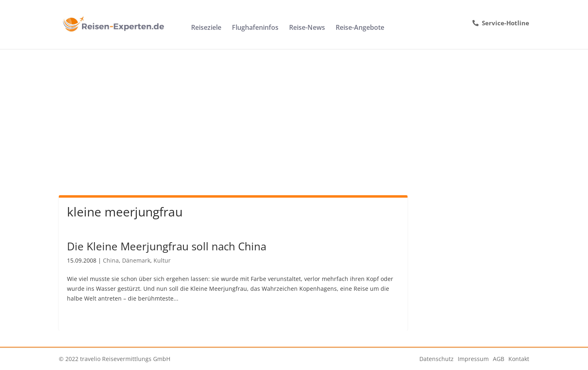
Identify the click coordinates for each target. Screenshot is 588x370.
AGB (499, 359)
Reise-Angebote (360, 28)
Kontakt (519, 359)
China (111, 260)
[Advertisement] (294, 110)
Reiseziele (206, 28)
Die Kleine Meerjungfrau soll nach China (167, 246)
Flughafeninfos (255, 28)
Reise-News (307, 28)
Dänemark (136, 260)
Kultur (162, 260)
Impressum (473, 359)
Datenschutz (437, 359)
